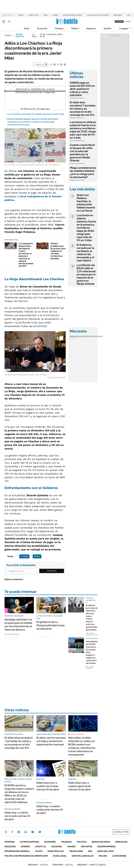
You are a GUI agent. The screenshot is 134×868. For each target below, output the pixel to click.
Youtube (33, 832)
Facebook (12, 832)
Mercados (121, 842)
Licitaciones (119, 856)
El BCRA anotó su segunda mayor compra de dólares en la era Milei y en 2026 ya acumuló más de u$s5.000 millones (19, 794)
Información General (17, 851)
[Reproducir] (35, 87)
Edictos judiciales (83, 856)
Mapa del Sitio (106, 851)
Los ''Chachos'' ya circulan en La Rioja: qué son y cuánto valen (36, 114)
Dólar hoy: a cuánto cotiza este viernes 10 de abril (50, 810)
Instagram (19, 832)
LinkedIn (26, 832)
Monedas (74, 336)
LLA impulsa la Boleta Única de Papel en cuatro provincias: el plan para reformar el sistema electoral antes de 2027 (26, 255)
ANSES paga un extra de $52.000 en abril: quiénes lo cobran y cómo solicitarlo (82, 89)
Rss (90, 851)
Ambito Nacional (20, 35)
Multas (103, 856)
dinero (37, 556)
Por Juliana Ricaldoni (90, 667)
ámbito (8, 35)
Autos (39, 851)
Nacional (57, 847)
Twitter (6, 832)
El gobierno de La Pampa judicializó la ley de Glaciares (51, 625)
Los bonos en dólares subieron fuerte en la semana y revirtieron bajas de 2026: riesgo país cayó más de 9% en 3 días (83, 130)
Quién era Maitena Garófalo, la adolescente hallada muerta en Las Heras (86, 203)
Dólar (27, 28)
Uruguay (123, 28)
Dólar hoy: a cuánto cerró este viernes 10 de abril (17, 816)
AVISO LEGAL (60, 856)
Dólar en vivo (34, 15)
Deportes (87, 847)
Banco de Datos (101, 842)
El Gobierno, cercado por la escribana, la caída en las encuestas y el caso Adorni (85, 253)
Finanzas (59, 28)
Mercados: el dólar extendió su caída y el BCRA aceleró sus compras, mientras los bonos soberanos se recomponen (82, 746)
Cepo (46, 15)
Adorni (21, 15)
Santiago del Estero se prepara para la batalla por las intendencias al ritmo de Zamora (18, 625)
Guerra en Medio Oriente (72, 15)
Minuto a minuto (77, 734)
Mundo (72, 847)
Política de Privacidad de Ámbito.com (26, 856)
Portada (10, 842)
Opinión (108, 28)
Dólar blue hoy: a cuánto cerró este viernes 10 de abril (48, 786)
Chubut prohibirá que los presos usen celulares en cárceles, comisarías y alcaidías (58, 251)
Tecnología (76, 851)
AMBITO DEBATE (92, 865)
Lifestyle (41, 847)
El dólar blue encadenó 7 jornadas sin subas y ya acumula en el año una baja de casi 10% (83, 109)
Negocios (91, 28)
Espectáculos (56, 851)
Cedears (99, 336)
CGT (128, 15)
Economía (42, 28)
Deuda (55, 15)
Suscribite (52, 571)
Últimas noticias (30, 842)
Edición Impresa (107, 847)
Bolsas (81, 336)
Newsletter (128, 28)
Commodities (89, 336)
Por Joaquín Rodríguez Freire (92, 634)
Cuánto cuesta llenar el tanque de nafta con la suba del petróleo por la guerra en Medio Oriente (82, 153)
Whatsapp (40, 832)
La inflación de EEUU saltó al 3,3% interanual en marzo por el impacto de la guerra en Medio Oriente (86, 274)
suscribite (119, 21)
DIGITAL (38, 865)
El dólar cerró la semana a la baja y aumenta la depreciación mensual (51, 741)
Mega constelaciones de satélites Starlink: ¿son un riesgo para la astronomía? (83, 172)
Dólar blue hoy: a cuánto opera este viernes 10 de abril (79, 786)
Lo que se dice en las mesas (98, 15)
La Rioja (34, 35)
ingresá (128, 21)
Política (75, 28)
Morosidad (118, 15)
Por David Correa (12, 634)
